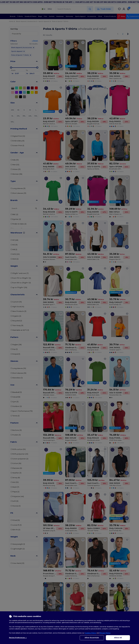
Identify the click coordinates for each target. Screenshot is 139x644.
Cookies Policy (90, 633)
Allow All (118, 638)
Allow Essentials (92, 638)
